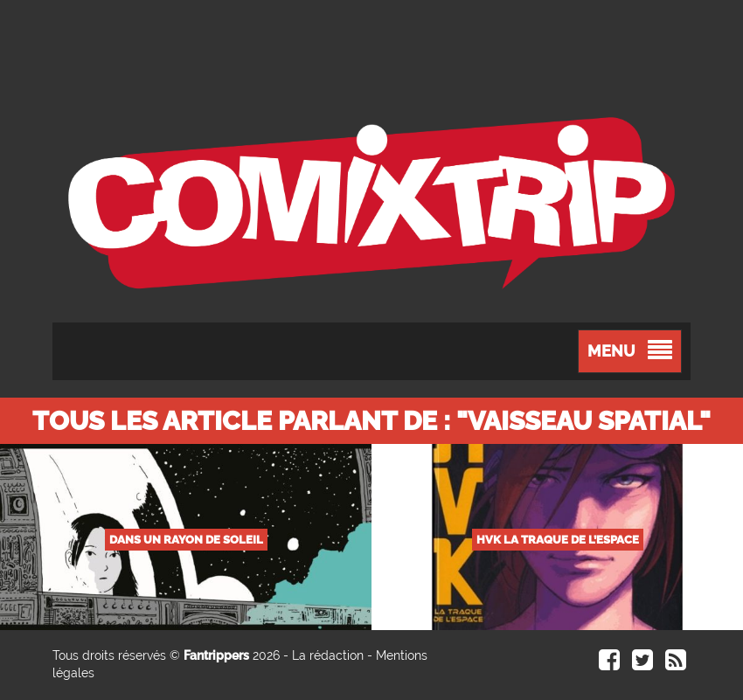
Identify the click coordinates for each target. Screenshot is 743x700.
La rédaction (328, 655)
